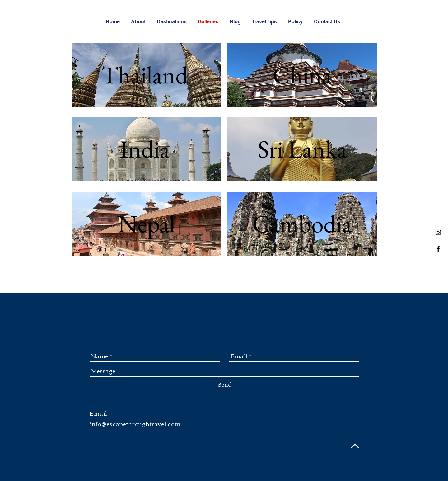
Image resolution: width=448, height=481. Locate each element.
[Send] (225, 384)
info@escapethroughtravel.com (135, 424)
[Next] (212, 75)
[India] (145, 149)
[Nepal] (147, 224)
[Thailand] (145, 75)
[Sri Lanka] (302, 149)
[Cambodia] (302, 224)
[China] (302, 75)
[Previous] (80, 75)
